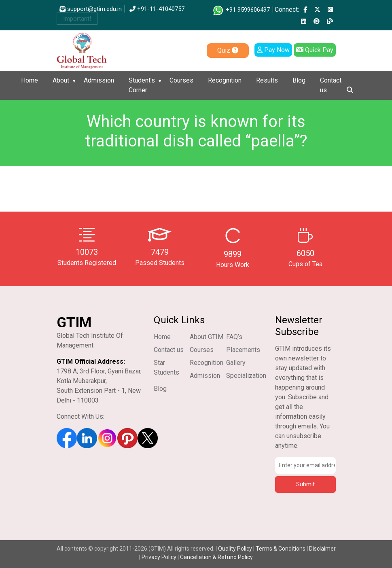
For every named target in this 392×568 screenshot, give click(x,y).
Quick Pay (315, 50)
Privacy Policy (159, 557)
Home (30, 80)
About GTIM (207, 337)
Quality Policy (236, 549)
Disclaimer (322, 549)
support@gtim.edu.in (91, 9)
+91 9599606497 (241, 10)
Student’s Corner (142, 85)
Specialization (246, 376)
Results (267, 80)
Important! (77, 19)
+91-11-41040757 (157, 9)
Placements (243, 350)
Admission (99, 80)
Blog (299, 80)
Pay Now (273, 50)
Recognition (225, 80)
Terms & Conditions (281, 549)
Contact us (331, 85)
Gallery (236, 363)
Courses (181, 80)
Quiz (228, 50)
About (61, 80)
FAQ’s (234, 337)
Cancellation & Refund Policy (216, 557)
